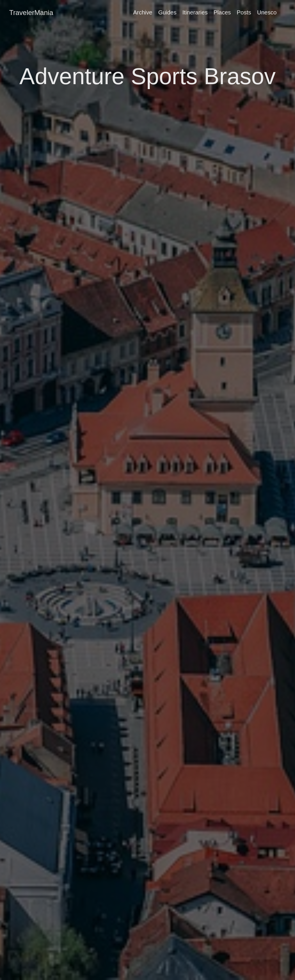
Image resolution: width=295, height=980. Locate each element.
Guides (167, 12)
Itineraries (195, 12)
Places (222, 12)
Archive (143, 12)
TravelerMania (31, 13)
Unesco (267, 12)
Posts (244, 12)
